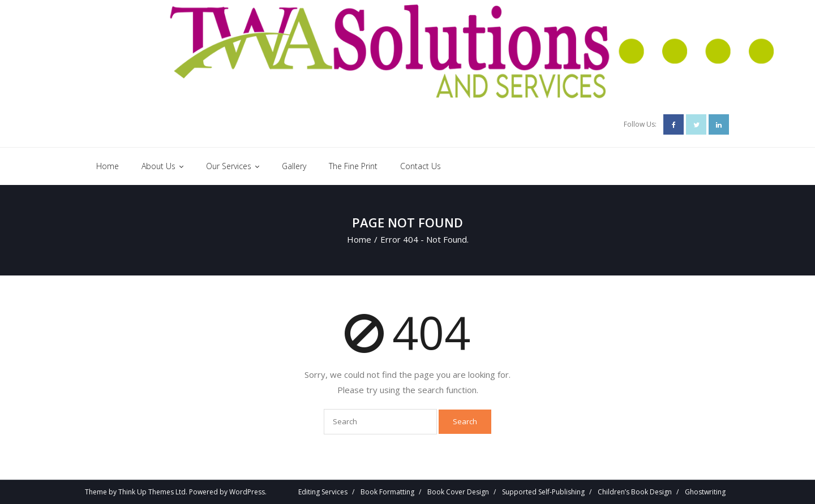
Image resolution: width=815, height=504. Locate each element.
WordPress (247, 492)
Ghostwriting (705, 492)
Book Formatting (387, 492)
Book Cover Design (458, 492)
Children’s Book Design (635, 492)
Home (359, 239)
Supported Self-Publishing (543, 492)
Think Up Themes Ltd (152, 492)
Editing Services (323, 492)
